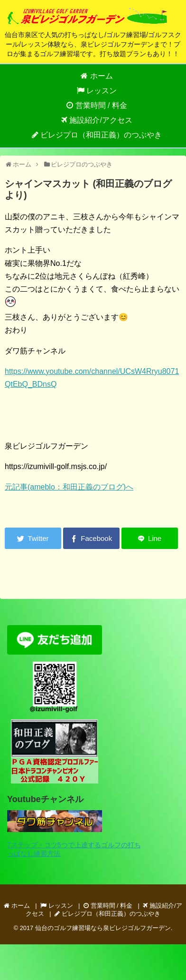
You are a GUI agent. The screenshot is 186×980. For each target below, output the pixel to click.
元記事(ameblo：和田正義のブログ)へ (69, 487)
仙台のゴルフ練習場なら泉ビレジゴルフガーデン (103, 928)
